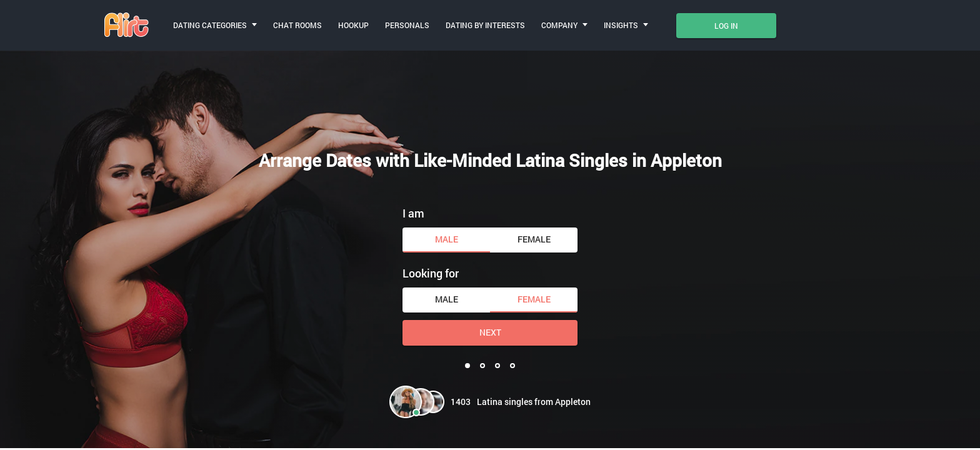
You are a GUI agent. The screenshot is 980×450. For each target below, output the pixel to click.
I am (413, 213)
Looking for (431, 273)
